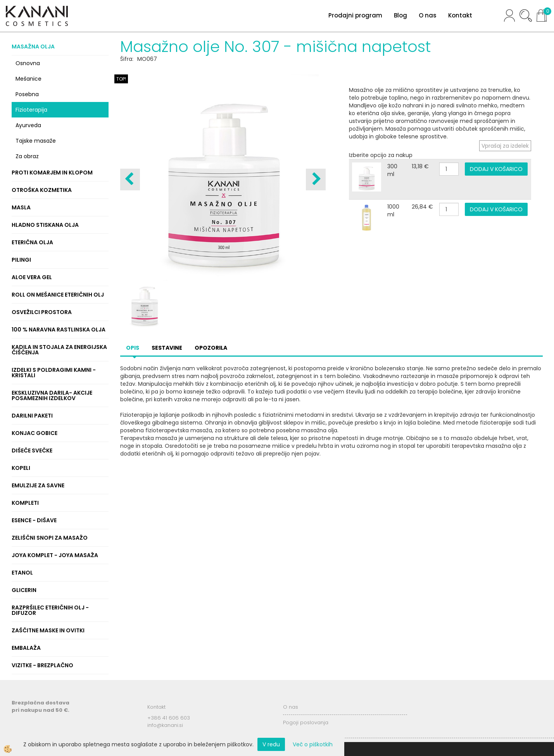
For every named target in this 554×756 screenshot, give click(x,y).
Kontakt (460, 15)
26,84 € (422, 207)
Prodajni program (355, 15)
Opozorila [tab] (211, 348)
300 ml (392, 170)
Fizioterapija (31, 110)
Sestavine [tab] (167, 348)
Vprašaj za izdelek (505, 146)
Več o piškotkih (313, 744)
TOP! (121, 79)
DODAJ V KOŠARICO (496, 169)
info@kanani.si (165, 725)
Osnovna (28, 63)
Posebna (27, 94)
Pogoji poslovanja (306, 722)
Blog (400, 15)
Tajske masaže (36, 141)
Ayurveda (28, 125)
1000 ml (393, 211)
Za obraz (27, 156)
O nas (428, 15)
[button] (316, 180)
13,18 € (420, 166)
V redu (271, 744)
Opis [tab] (133, 348)
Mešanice (28, 79)
